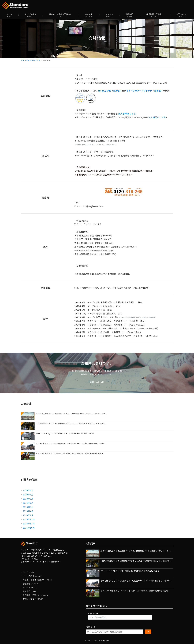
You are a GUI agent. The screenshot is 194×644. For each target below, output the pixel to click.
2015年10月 (29, 528)
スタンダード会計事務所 (100, 641)
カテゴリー (93, 613)
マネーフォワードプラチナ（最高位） (145, 91)
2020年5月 (28, 490)
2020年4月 (28, 494)
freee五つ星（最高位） (110, 91)
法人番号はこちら (127, 114)
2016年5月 (28, 507)
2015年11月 (29, 523)
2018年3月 (28, 499)
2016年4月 (28, 511)
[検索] (148, 632)
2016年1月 (28, 515)
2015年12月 (29, 519)
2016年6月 (28, 503)
